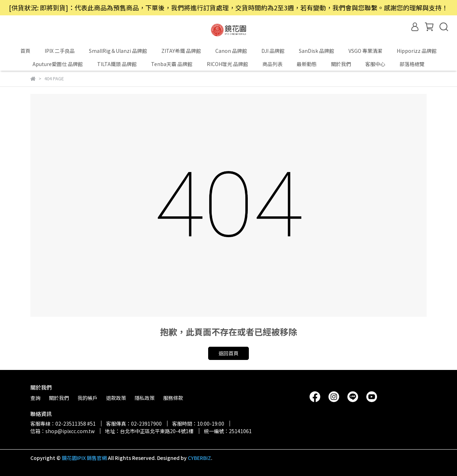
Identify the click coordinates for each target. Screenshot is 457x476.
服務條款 (173, 398)
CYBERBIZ (199, 458)
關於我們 (341, 64)
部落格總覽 (412, 64)
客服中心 (375, 64)
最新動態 (307, 64)
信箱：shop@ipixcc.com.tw (62, 431)
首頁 (25, 51)
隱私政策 (145, 398)
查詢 (35, 398)
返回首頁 (228, 353)
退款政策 (116, 398)
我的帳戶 (87, 398)
